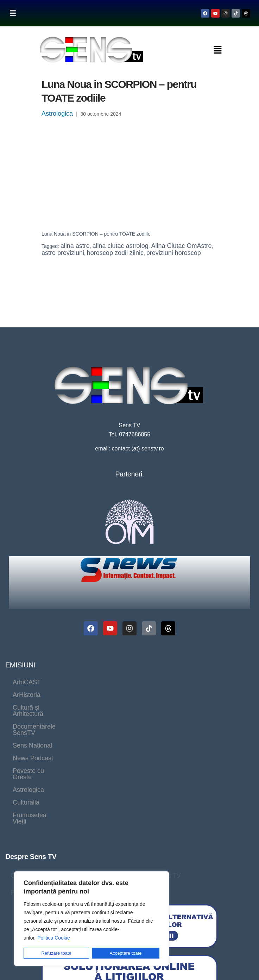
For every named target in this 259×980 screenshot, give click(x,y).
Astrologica (57, 114)
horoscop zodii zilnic (115, 253)
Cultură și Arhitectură (128, 682)
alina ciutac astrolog (121, 246)
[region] (91, 919)
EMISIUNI (20, 665)
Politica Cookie (54, 938)
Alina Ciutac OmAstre (181, 246)
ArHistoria (70, 682)
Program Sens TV (156, 762)
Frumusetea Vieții (79, 707)
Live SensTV (102, 762)
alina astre (75, 246)
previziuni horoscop (174, 253)
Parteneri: (129, 474)
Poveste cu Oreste (148, 695)
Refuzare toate (56, 953)
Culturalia (26, 707)
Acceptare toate (126, 953)
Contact (21, 762)
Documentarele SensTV (205, 682)
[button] (13, 13)
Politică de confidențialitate (48, 779)
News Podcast (87, 695)
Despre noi (58, 762)
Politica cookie (116, 779)
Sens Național (32, 695)
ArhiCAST (27, 682)
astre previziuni (63, 253)
